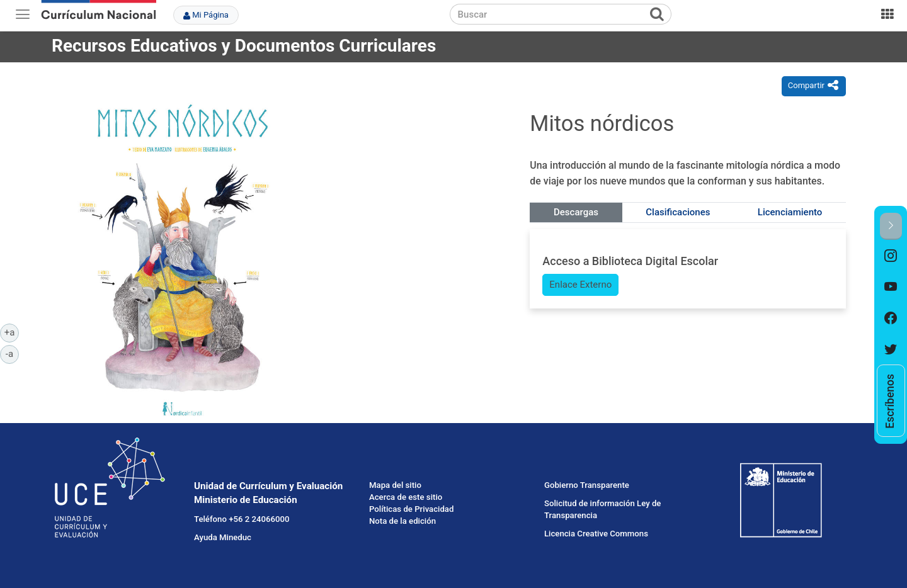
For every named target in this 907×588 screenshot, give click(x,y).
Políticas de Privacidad (411, 509)
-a (12, 353)
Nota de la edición (402, 521)
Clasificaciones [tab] (678, 212)
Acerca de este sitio (406, 497)
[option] (891, 256)
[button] (891, 226)
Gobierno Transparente (587, 485)
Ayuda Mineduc (223, 537)
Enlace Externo (580, 285)
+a (12, 332)
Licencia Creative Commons (596, 534)
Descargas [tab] (576, 212)
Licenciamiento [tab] (790, 212)
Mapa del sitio (395, 485)
